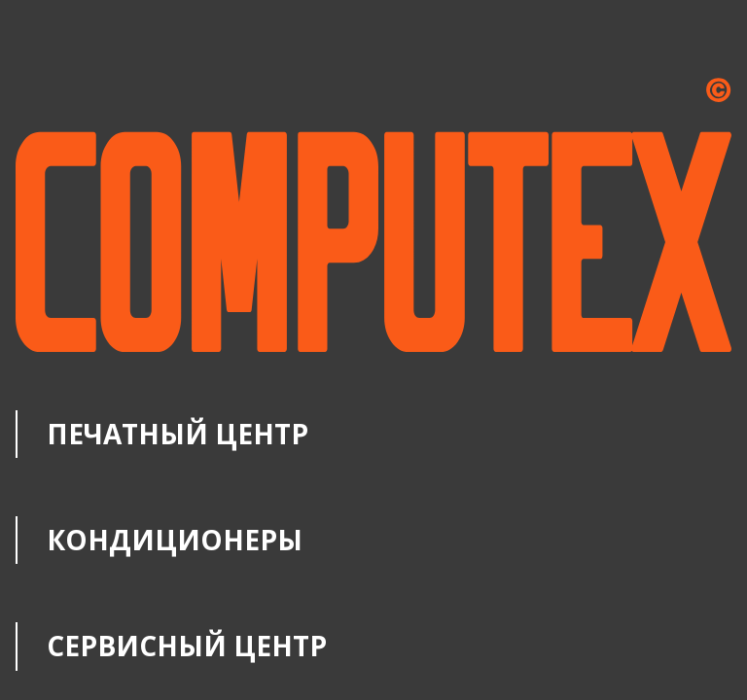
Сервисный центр (187, 646)
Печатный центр (178, 434)
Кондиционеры (175, 540)
